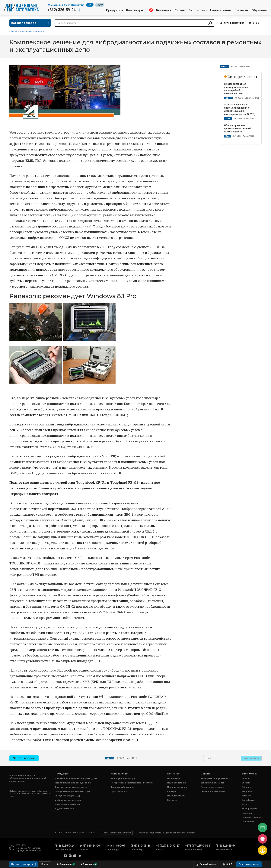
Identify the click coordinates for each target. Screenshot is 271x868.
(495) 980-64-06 (90, 846)
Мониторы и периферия (67, 804)
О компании (174, 778)
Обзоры (246, 783)
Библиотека (198, 10)
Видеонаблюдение (64, 809)
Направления (220, 10)
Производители (119, 791)
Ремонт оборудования (212, 787)
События (246, 787)
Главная (13, 32)
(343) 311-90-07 (115, 846)
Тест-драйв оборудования (214, 778)
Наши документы (176, 796)
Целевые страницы (252, 817)
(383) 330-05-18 (141, 846)
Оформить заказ (249, 864)
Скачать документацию (213, 791)
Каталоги (246, 796)
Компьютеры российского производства (76, 778)
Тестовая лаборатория (122, 787)
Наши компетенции (177, 783)
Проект (228, 119)
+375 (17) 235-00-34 (198, 846)
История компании (177, 787)
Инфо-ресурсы (249, 809)
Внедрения (247, 791)
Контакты (241, 10)
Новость (225, 67)
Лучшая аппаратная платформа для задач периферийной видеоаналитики (236, 89)
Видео (245, 804)
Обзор (228, 136)
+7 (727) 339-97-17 (168, 846)
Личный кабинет (234, 23)
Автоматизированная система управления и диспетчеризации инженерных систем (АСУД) (240, 109)
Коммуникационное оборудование (73, 783)
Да (90, 5)
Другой (100, 5)
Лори (40, 851)
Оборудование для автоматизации (73, 791)
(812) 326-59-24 (62, 10)
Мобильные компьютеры (68, 800)
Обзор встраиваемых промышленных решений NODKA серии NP (238, 128)
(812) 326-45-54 (226, 846)
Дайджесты (248, 822)
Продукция (115, 10)
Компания (164, 10)
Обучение (259, 10)
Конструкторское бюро (123, 778)
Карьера (172, 791)
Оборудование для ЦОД (67, 796)
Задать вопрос (24, 758)
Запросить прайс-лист (212, 783)
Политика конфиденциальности (117, 833)
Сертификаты (249, 800)
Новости (40, 32)
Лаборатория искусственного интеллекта (132, 783)
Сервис (180, 10)
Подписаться (251, 758)
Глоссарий (247, 813)
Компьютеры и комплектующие (71, 787)
